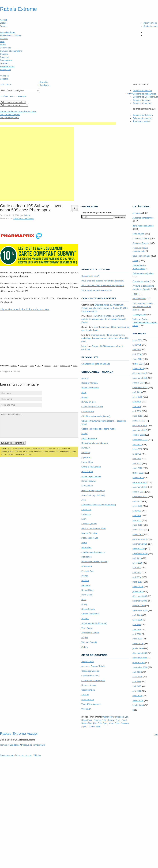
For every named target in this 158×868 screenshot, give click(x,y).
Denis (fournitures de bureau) (95, 443)
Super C (85, 618)
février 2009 (138, 644)
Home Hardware (89, 481)
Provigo (85, 576)
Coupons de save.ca (142, 91)
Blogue (3, 23)
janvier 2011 (138, 534)
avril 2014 (137, 354)
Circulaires (44, 85)
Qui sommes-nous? (90, 276)
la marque (22, 96)
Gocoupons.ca (88, 690)
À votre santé (88, 662)
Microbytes (86, 547)
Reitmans (86, 585)
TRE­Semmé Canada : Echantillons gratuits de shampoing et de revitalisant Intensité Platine (104, 319)
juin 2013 (137, 402)
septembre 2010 (140, 553)
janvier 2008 (138, 705)
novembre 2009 (140, 601)
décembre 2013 (140, 373)
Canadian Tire (88, 411)
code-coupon (138, 234)
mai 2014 (137, 350)
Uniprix (85, 637)
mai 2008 (137, 686)
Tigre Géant (87, 628)
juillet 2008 (137, 677)
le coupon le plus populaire (18, 111)
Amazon (85, 378)
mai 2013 (137, 407)
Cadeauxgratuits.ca (90, 671)
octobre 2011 (139, 492)
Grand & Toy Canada (91, 467)
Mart (55, 366)
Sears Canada (88, 609)
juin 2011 (137, 511)
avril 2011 (137, 520)
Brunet (84, 397)
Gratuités (44, 82)
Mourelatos (87, 557)
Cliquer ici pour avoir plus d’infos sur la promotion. (25, 309)
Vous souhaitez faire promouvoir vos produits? (103, 286)
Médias (37, 755)
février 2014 (138, 364)
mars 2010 (137, 582)
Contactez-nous (151, 26)
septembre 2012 (140, 440)
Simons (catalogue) (90, 614)
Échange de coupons (143, 118)
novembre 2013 (140, 378)
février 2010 (138, 587)
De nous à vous (89, 685)
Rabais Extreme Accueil (19, 733)
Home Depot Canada (91, 476)
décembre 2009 (140, 596)
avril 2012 (137, 463)
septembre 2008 (140, 667)
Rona (84, 600)
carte (32, 366)
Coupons (4, 54)
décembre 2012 (140, 425)
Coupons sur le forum (143, 115)
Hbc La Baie (87, 472)
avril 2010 (137, 577)
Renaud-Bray (88, 590)
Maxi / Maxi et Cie (90, 538)
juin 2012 (137, 454)
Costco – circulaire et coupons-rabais (98, 429)
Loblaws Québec (89, 524)
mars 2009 (137, 639)
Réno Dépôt (87, 595)
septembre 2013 (140, 388)
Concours (4, 57)
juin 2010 (137, 568)
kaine (84, 346)
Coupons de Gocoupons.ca (145, 97)
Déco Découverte (89, 438)
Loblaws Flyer (94, 726)
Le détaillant (7, 96)
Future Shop (87, 462)
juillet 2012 (137, 449)
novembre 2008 (140, 658)
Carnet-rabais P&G (90, 676)
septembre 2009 (140, 610)
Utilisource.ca (88, 699)
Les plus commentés (9, 118)
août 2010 (137, 558)
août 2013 (137, 392)
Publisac (85, 581)
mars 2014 (137, 359)
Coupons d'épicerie (142, 100)
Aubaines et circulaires (10, 35)
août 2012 (137, 444)
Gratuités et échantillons (11, 51)
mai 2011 (137, 516)
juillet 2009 (137, 620)
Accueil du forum (8, 32)
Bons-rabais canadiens (143, 226)
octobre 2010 (139, 549)
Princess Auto (88, 571)
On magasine (6, 60)
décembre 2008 (140, 653)
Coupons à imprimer (142, 103)
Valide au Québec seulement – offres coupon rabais (145, 322)
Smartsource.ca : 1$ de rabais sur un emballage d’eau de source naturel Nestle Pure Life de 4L (105, 338)
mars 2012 (137, 468)
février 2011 (138, 530)
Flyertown (86, 457)
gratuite (47, 366)
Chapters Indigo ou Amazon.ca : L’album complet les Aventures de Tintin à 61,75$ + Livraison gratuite (105, 308)
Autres (3, 45)
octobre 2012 (139, 435)
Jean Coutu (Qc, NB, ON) (93, 495)
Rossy (84, 604)
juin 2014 (137, 345)
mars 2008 (137, 696)
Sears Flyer (87, 720)
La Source (86, 509)
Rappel (136, 294)
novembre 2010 (140, 544)
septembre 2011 (140, 497)
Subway (17, 371)
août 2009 (137, 615)
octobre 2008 (139, 662)
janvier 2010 (138, 591)
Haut (156, 735)
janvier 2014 (138, 369)
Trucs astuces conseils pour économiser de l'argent (143, 307)
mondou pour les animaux (93, 552)
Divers (135, 261)
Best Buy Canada (89, 383)
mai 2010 (137, 572)
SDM (75, 366)
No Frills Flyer (101, 723)
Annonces (137, 213)
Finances (4, 63)
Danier (84, 434)
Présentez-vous (7, 66)
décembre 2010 (140, 539)
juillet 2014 (137, 340)
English (130, 93)
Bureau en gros (88, 402)
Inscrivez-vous (150, 23)
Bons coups (5, 48)
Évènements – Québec (143, 273)
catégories (6, 85)
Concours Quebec (141, 243)
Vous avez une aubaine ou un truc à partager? (103, 281)
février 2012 (138, 473)
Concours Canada (141, 238)
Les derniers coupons (10, 115)
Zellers (85, 647)
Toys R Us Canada (90, 633)
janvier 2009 (138, 648)
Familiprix (86, 453)
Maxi (2, 42)
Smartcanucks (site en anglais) (96, 364)
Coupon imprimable (141, 256)
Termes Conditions (10, 745)
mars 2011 (137, 525)
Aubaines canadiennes (24, 218)
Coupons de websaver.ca (144, 94)
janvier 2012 (138, 478)
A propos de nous (24, 755)
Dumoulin (86, 448)
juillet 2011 (137, 506)
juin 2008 (137, 681)
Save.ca (85, 695)
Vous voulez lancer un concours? (97, 290)
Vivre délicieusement (91, 704)
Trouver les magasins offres (96, 213)
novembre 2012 (140, 430)
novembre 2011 (140, 487)
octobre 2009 (139, 606)
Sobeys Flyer (114, 720)
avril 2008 (137, 691)
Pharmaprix (65, 366)
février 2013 (138, 421)
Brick (84, 392)
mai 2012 (137, 459)
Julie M (27, 215)
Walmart (4, 38)
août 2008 (137, 672)
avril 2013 (137, 411)
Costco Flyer (122, 717)
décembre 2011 (140, 482)
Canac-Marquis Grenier (92, 407)
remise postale (139, 299)
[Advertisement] (37, 164)
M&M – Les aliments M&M (94, 528)
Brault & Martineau (90, 388)
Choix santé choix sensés (93, 680)
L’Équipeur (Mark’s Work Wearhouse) (99, 505)
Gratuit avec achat (141, 281)
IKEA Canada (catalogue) (93, 491)
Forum (4, 26)
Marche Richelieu (89, 533)
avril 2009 (137, 634)
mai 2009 (137, 629)
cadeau (14, 366)
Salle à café (5, 70)
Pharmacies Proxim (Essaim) (95, 562)
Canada (23, 366)
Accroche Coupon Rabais (93, 666)
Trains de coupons (141, 121)
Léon (84, 519)
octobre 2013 (139, 383)
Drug (39, 366)
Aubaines (4, 76)
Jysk (83, 500)
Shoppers (6, 371)
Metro (84, 543)
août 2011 (137, 501)
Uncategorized (139, 314)
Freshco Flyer (100, 720)
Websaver (86, 709)
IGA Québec (87, 486)
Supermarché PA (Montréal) (94, 623)
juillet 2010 (137, 563)
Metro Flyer (114, 723)
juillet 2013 (137, 397)
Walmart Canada (89, 642)
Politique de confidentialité (33, 745)
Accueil (3, 20)
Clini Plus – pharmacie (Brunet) (96, 416)
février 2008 (138, 700)
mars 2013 (137, 416)
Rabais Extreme (18, 9)
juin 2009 (137, 625)
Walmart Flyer (108, 717)
